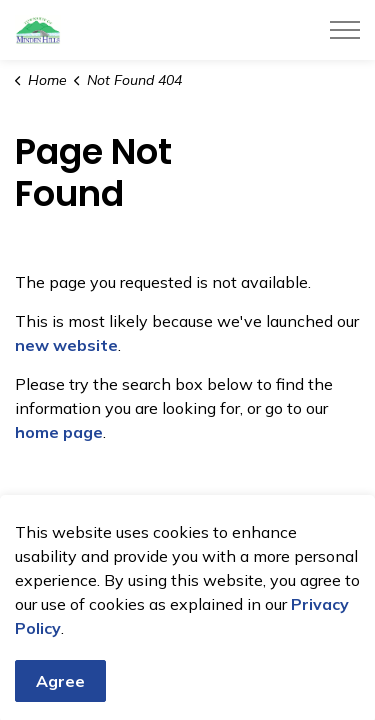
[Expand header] (345, 30)
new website (66, 345)
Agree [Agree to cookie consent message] (60, 693)
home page (59, 432)
